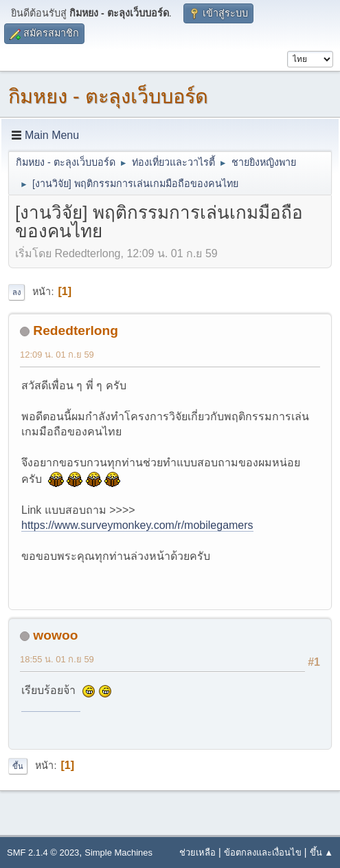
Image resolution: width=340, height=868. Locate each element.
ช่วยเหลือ (197, 853)
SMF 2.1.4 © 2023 (43, 853)
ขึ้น (18, 766)
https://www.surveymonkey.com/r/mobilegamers (137, 525)
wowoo (55, 635)
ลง (16, 292)
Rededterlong (76, 330)
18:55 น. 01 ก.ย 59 (57, 659)
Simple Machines (118, 853)
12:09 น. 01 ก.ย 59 (57, 355)
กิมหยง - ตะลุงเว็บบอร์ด (108, 96)
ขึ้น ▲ (321, 853)
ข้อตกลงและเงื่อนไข (263, 853)
